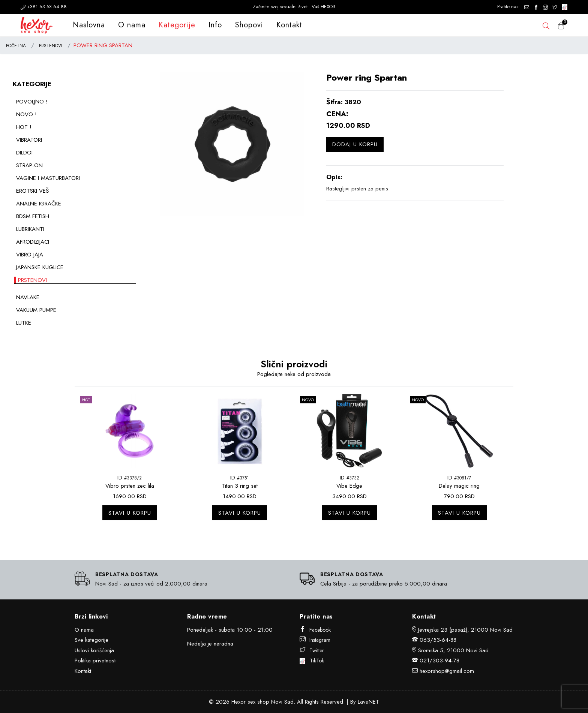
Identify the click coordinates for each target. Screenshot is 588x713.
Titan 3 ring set (240, 486)
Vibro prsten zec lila (130, 486)
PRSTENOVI (51, 46)
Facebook (315, 630)
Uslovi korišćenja (94, 650)
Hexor (238, 702)
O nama (132, 25)
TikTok (312, 661)
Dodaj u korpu (355, 144)
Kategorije (177, 25)
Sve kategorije (91, 640)
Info (215, 25)
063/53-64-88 (438, 640)
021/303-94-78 (439, 661)
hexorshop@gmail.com (447, 671)
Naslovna (89, 25)
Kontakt (289, 25)
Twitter (312, 650)
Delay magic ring (459, 486)
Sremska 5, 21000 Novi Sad (453, 650)
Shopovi (249, 25)
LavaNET (368, 702)
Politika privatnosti (96, 661)
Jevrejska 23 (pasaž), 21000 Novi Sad (465, 630)
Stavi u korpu (130, 513)
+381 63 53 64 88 (44, 7)
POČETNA (16, 46)
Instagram (315, 640)
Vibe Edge (349, 486)
